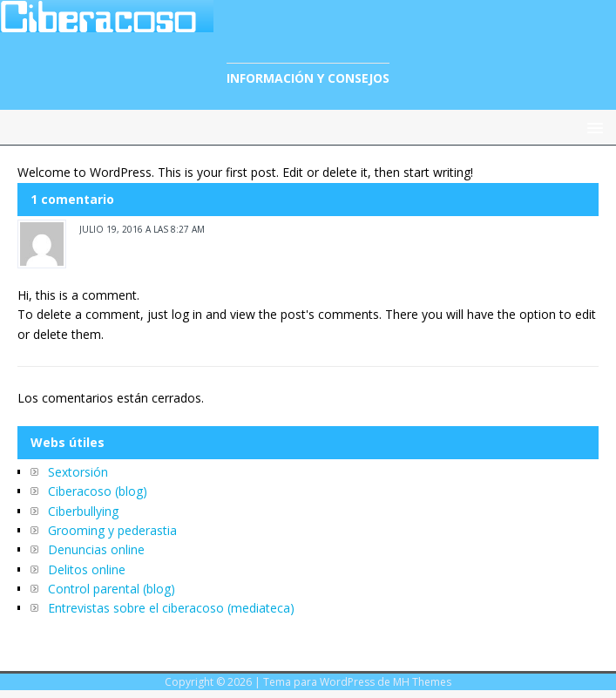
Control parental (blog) (112, 589)
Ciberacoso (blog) (98, 491)
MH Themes (422, 682)
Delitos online (87, 569)
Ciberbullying (83, 511)
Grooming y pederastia (112, 530)
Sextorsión (78, 472)
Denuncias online (96, 549)
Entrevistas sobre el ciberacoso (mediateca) (171, 608)
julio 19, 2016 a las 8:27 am (142, 229)
